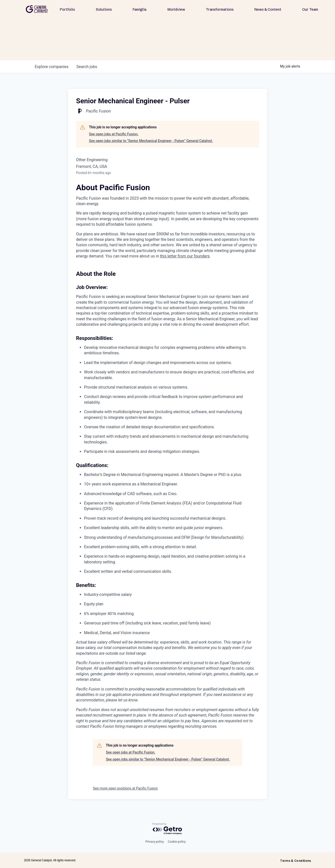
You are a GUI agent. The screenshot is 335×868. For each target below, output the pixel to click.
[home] (37, 9)
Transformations (220, 9)
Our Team (310, 9)
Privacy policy (155, 842)
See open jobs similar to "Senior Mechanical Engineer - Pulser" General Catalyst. (151, 141)
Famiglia (140, 9)
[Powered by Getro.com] (167, 829)
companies (52, 67)
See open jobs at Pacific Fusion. (114, 134)
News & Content (268, 9)
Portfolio (67, 9)
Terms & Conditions (295, 861)
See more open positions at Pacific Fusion (125, 788)
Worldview (176, 9)
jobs (87, 67)
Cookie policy (177, 842)
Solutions (104, 9)
